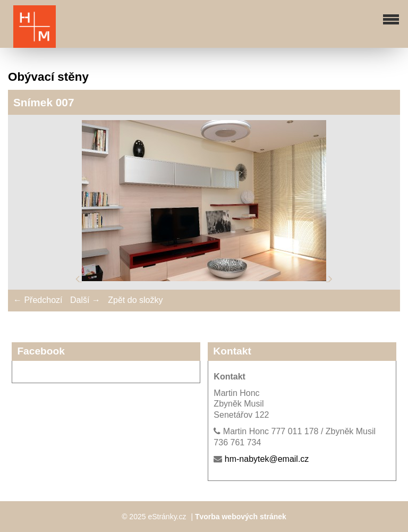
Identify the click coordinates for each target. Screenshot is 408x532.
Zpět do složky (135, 300)
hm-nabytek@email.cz (267, 459)
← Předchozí (38, 300)
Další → (85, 300)
